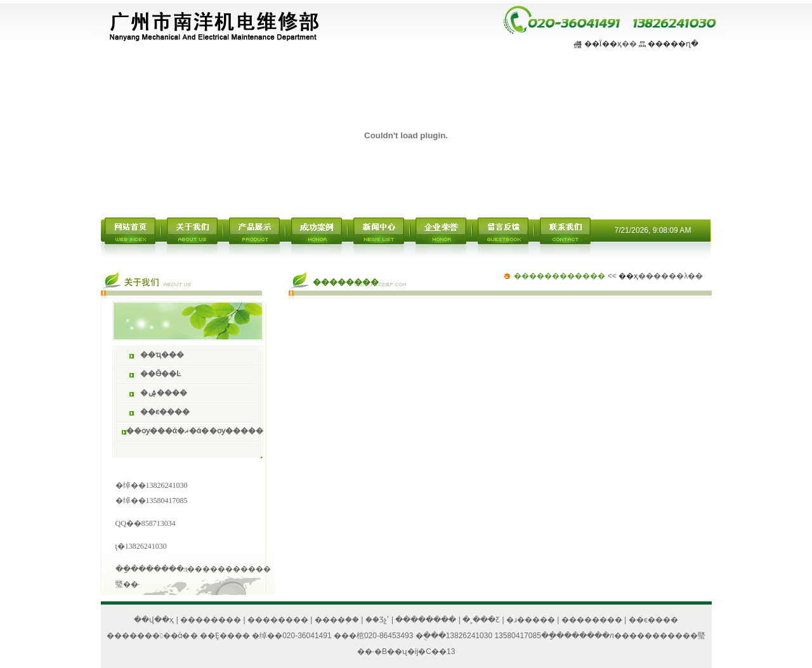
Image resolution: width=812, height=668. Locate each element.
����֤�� (337, 620)
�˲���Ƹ (481, 620)
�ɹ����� (531, 620)
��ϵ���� (653, 620)
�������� (211, 620)
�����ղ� (673, 44)
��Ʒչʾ (377, 620)
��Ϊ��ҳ (603, 44)
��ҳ (628, 276)
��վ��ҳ (154, 620)
